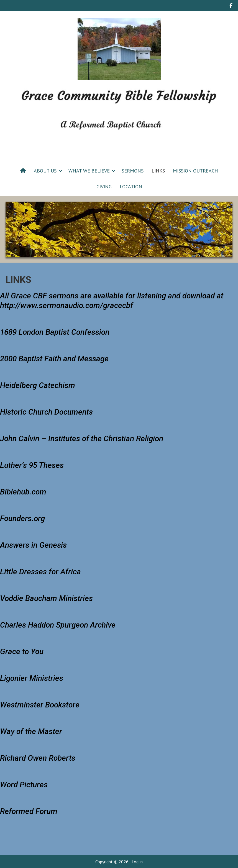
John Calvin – (82, 439)
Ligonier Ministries (32, 678)
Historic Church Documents (46, 412)
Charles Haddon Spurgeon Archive (58, 625)
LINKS (158, 171)
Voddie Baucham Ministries (46, 598)
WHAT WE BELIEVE (89, 171)
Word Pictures (24, 785)
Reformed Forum (29, 811)
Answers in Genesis (33, 545)
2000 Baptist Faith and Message (54, 359)
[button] (60, 171)
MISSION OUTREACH (195, 171)
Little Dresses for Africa (40, 572)
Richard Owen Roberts (38, 758)
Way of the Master (31, 731)
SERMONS (133, 171)
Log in (137, 862)
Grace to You (22, 652)
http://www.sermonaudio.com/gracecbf (66, 305)
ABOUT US (45, 171)
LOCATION (131, 186)
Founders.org (22, 518)
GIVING (104, 186)
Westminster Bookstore (40, 705)
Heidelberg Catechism (38, 385)
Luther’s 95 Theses (32, 465)
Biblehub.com (23, 492)
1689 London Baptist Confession (55, 332)
